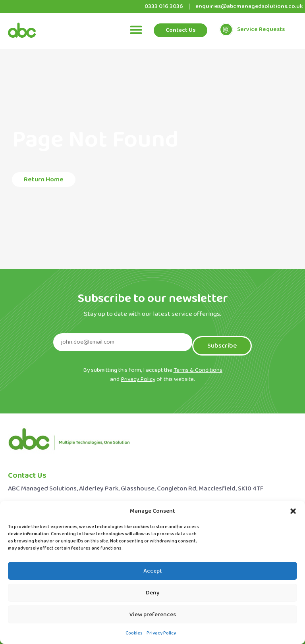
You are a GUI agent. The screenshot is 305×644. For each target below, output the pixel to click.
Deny (153, 593)
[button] (293, 511)
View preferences (153, 615)
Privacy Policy (161, 633)
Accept (153, 571)
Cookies (134, 633)
